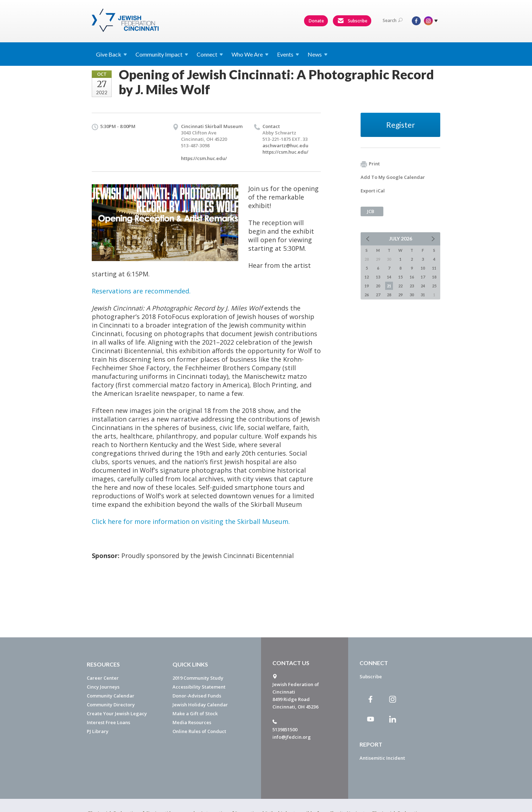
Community (162, 54)
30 (412, 295)
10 (423, 268)
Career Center (103, 678)
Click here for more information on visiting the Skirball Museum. (191, 521)
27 (378, 295)
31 (423, 295)
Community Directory (111, 705)
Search (393, 20)
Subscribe (352, 21)
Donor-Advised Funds (197, 696)
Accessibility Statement (199, 687)
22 (400, 286)
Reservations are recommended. (141, 291)
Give (111, 54)
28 (389, 295)
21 (389, 286)
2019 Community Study (198, 678)
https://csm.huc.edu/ (204, 158)
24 (423, 286)
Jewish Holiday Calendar (200, 705)
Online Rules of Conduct (199, 731)
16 (412, 277)
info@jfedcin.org (292, 737)
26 (367, 295)
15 (400, 277)
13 (378, 277)
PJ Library (98, 731)
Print (370, 164)
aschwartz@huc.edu (285, 145)
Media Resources (192, 722)
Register (401, 125)
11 (434, 268)
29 (400, 295)
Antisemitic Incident (382, 758)
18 (434, 277)
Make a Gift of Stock (195, 713)
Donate (316, 21)
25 (434, 286)
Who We (250, 54)
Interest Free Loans (108, 722)
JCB (371, 211)
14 (389, 277)
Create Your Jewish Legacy (117, 713)
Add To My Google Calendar (393, 177)
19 (367, 286)
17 (423, 277)
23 (412, 286)
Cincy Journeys (103, 687)
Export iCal (373, 191)
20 (378, 286)
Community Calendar (111, 696)
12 (367, 277)
